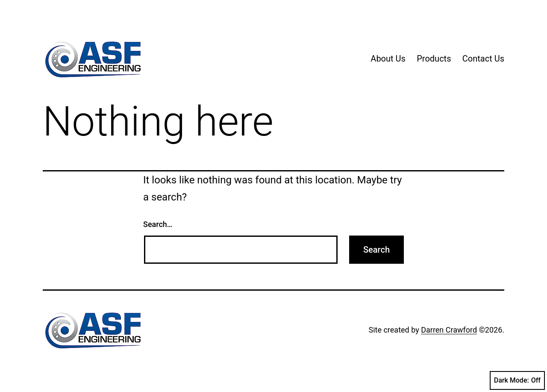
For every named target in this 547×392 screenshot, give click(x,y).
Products (434, 59)
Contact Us (483, 59)
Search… (158, 224)
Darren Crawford (449, 330)
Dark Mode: (517, 380)
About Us (388, 59)
